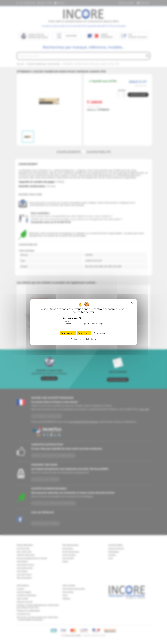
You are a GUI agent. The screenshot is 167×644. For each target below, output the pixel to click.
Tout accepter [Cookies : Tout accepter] (68, 333)
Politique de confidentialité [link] (83, 339)
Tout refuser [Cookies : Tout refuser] (84, 333)
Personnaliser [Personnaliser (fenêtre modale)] (100, 333)
